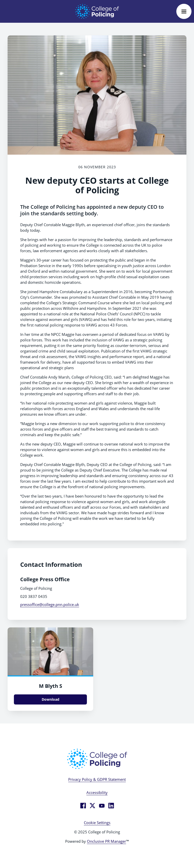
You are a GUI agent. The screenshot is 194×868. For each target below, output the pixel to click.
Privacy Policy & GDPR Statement (97, 779)
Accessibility (97, 792)
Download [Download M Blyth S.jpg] (51, 699)
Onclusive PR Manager (106, 841)
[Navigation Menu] (184, 11)
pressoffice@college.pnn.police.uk (50, 604)
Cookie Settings (97, 823)
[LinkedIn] (111, 806)
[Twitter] (92, 806)
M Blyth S (51, 686)
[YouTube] (102, 806)
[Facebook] (83, 806)
